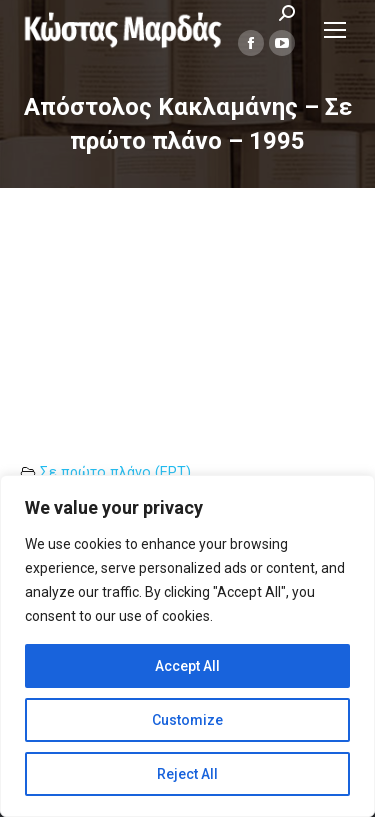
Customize (187, 720)
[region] (187, 646)
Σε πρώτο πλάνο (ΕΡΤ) (115, 472)
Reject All (187, 774)
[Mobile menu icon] (335, 30)
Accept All (187, 666)
